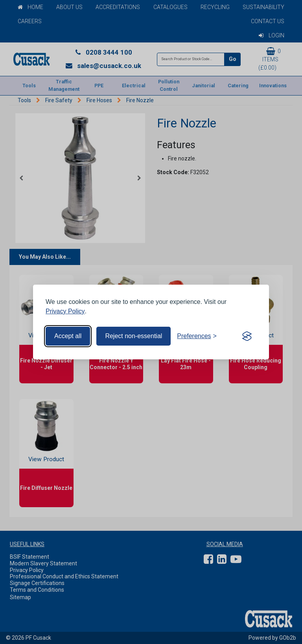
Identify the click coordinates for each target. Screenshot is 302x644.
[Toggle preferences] (197, 336)
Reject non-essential (134, 336)
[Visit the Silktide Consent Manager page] (247, 336)
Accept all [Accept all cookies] (68, 336)
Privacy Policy (65, 311)
